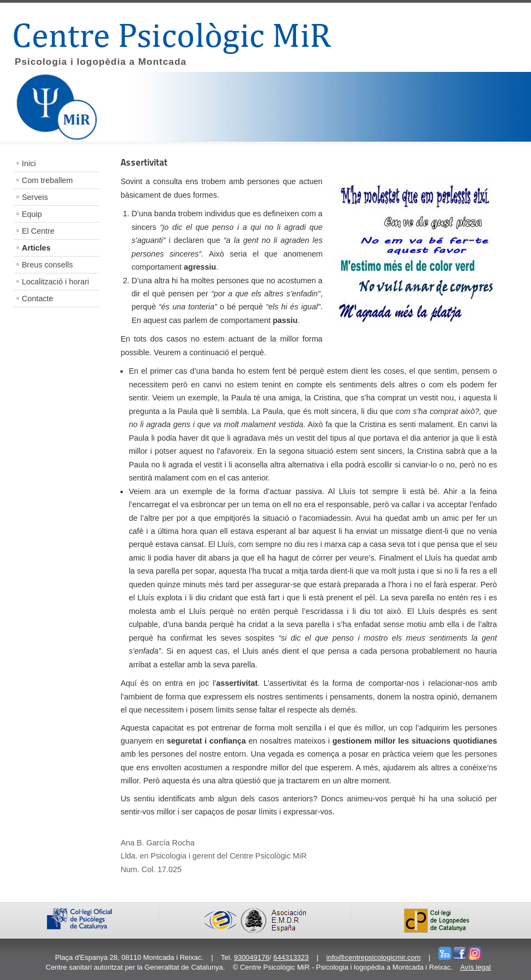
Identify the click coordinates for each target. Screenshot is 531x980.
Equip (32, 214)
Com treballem (47, 180)
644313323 (291, 957)
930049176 (252, 957)
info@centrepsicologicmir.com (374, 957)
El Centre (38, 231)
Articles (36, 248)
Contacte (38, 299)
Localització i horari (55, 282)
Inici (29, 163)
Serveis (35, 197)
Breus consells (47, 265)
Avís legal (475, 967)
